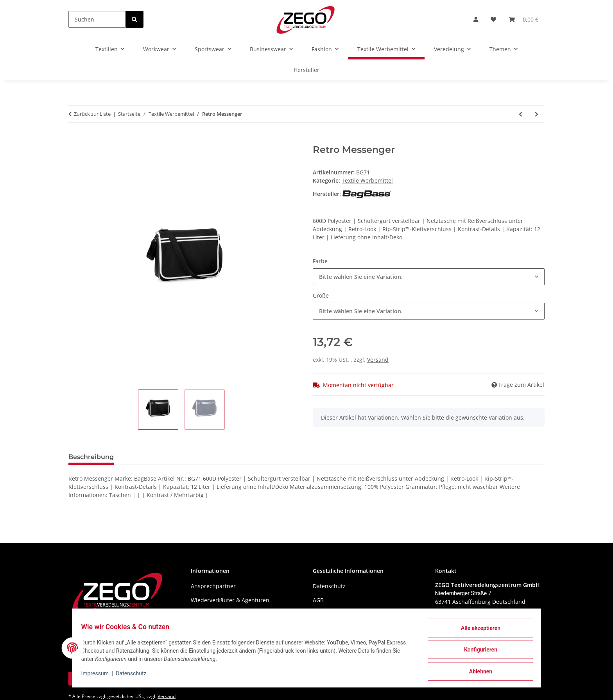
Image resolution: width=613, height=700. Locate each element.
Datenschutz (135, 676)
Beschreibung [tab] (91, 457)
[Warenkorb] (523, 19)
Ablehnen (477, 672)
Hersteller (306, 70)
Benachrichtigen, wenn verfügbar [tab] (181, 457)
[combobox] (429, 277)
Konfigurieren (477, 652)
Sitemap (324, 614)
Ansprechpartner (213, 586)
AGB (318, 600)
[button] (476, 19)
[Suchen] (97, 19)
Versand (378, 360)
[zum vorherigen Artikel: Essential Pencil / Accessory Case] (521, 114)
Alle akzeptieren (477, 632)
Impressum (99, 676)
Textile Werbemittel (367, 180)
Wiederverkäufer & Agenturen (230, 600)
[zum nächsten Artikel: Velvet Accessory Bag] (537, 114)
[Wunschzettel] (493, 19)
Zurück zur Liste (92, 114)
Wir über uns (208, 614)
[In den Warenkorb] (75, 140)
